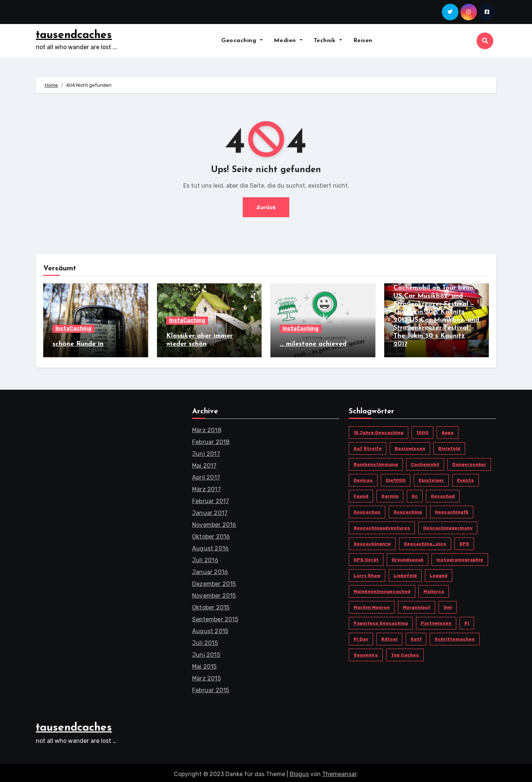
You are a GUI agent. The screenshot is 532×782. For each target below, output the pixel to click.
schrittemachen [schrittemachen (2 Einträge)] (455, 636)
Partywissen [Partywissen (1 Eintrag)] (436, 620)
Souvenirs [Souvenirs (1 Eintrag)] (366, 652)
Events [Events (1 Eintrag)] (465, 477)
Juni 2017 (206, 451)
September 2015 (215, 616)
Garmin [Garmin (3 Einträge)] (390, 493)
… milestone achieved (313, 344)
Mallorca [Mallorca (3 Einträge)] (434, 588)
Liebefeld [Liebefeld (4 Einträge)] (405, 573)
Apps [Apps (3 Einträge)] (448, 430)
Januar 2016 (210, 569)
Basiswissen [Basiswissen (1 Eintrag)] (410, 445)
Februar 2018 (211, 439)
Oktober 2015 (211, 605)
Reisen (363, 41)
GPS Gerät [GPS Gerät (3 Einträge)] (366, 557)
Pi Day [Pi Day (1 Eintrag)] (361, 636)
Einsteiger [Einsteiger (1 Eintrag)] (431, 477)
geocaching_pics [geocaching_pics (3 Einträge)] (425, 541)
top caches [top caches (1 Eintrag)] (405, 652)
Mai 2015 (204, 664)
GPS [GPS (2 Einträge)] (464, 541)
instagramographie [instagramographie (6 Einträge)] (460, 557)
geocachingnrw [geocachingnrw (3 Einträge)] (372, 541)
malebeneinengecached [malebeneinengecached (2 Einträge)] (382, 588)
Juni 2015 (206, 652)
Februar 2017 (211, 498)
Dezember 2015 (214, 581)
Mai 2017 (204, 463)
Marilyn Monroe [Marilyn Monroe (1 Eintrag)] (372, 604)
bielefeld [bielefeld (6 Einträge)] (449, 445)
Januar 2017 (210, 510)
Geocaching (242, 41)
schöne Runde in (78, 344)
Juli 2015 (205, 640)
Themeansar (339, 771)
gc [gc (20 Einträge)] (415, 493)
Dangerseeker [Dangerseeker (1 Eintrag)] (469, 461)
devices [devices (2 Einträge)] (363, 477)
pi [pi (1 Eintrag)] (467, 620)
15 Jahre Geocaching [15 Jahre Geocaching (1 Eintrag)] (378, 430)
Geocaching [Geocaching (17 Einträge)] (408, 509)
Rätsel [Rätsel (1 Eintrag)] (389, 636)
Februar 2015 (211, 687)
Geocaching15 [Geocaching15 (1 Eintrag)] (452, 509)
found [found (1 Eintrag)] (361, 493)
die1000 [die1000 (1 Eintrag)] (396, 477)
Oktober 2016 (211, 534)
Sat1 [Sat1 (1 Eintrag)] (416, 636)
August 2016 (210, 545)
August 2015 (210, 628)
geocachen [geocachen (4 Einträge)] (367, 509)
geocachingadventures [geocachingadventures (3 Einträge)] (382, 525)
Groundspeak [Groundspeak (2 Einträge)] (407, 557)
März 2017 (207, 486)
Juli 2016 (205, 557)
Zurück (266, 207)
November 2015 (214, 593)
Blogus (299, 771)
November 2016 (214, 522)
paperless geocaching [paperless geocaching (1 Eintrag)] (381, 620)
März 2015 (207, 675)
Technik (328, 41)
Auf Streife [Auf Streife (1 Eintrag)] (368, 445)
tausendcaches (74, 35)
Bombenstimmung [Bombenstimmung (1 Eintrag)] (376, 461)
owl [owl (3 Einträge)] (448, 604)
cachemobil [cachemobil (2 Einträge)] (425, 461)
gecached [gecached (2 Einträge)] (443, 493)
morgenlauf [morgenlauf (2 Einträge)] (417, 604)
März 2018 (207, 427)
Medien (288, 41)
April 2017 (206, 474)
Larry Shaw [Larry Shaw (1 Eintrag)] (367, 573)
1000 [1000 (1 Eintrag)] (422, 430)
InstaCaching (73, 329)
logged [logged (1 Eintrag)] (439, 573)
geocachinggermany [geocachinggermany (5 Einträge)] (448, 525)
